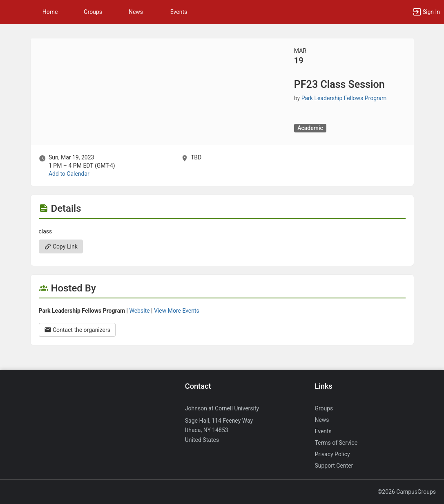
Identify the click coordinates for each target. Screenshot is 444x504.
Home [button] (50, 12)
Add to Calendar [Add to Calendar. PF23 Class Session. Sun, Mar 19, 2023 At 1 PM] (69, 174)
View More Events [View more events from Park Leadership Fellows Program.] (177, 311)
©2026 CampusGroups (407, 492)
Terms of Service (336, 443)
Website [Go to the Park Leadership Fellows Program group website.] (139, 311)
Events (179, 12)
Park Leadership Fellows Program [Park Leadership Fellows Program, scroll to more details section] (344, 98)
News (136, 12)
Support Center (334, 466)
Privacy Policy (332, 454)
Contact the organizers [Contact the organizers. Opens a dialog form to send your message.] (77, 330)
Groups (93, 12)
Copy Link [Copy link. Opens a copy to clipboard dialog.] (61, 246)
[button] (10, 12)
